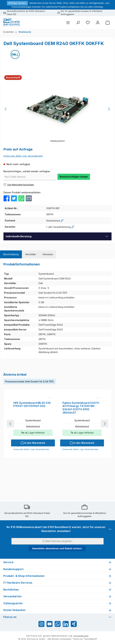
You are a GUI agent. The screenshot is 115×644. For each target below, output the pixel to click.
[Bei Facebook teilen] (7, 198)
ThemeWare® (90, 639)
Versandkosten (81, 636)
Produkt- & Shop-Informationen (24, 576)
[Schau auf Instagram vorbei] (41, 624)
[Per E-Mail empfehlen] (29, 198)
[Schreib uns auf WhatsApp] (58, 624)
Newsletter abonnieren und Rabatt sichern (57, 548)
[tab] (11, 254)
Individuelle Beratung (19, 236)
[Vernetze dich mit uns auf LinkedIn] (66, 624)
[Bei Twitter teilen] (14, 198)
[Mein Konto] (98, 23)
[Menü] (68, 23)
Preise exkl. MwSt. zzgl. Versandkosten (23, 156)
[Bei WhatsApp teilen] (21, 198)
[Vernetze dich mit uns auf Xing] (74, 624)
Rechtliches (11, 590)
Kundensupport (13, 569)
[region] (57, 109)
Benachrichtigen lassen (74, 177)
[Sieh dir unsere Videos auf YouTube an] (50, 624)
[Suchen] (78, 23)
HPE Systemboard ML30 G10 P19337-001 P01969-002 (32, 438)
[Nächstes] (109, 109)
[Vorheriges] (6, 109)
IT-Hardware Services (18, 583)
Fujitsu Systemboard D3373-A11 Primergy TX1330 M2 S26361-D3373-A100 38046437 (81, 441)
